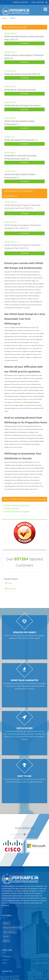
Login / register (38, 2)
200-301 (6, 923)
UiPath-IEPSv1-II (11, 242)
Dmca (5, 963)
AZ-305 (6, 936)
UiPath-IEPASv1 (11, 202)
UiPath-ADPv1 (10, 153)
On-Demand (25, 213)
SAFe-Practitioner (9, 932)
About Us (6, 960)
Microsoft (10, 589)
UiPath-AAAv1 (10, 87)
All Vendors (7, 957)
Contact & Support (20, 2)
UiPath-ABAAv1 (11, 33)
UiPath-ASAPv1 (11, 171)
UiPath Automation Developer (17, 506)
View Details (24, 43)
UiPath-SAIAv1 (10, 71)
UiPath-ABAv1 (10, 118)
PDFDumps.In (18, 402)
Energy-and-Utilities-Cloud (12, 928)
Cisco (9, 583)
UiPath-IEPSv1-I (11, 222)
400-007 (6, 941)
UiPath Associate (12, 509)
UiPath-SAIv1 (10, 137)
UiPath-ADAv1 (10, 102)
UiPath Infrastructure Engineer (17, 512)
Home (4, 18)
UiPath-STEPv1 (11, 52)
